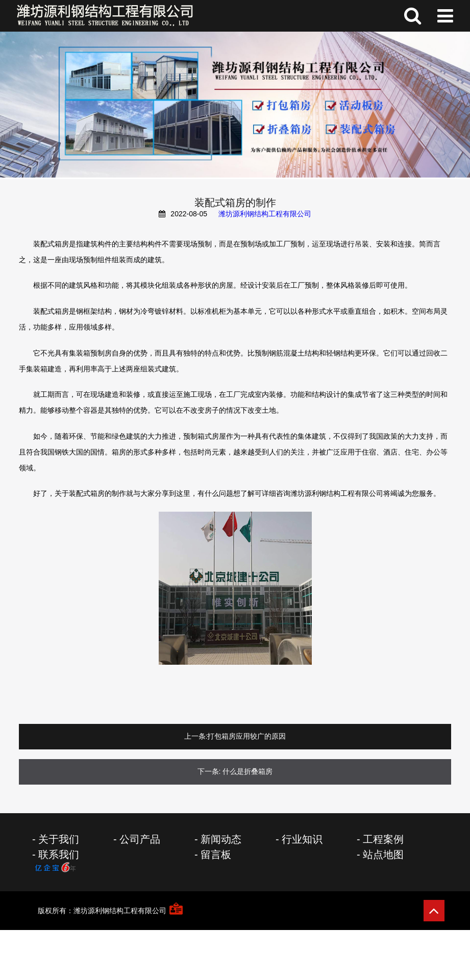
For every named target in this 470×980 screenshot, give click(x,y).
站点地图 (383, 855)
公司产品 (140, 839)
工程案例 (383, 839)
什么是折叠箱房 (248, 771)
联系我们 (59, 855)
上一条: (196, 736)
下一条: (209, 771)
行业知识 (302, 839)
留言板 (216, 855)
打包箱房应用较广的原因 (246, 736)
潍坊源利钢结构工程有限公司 (265, 214)
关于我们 (59, 839)
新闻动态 (221, 839)
